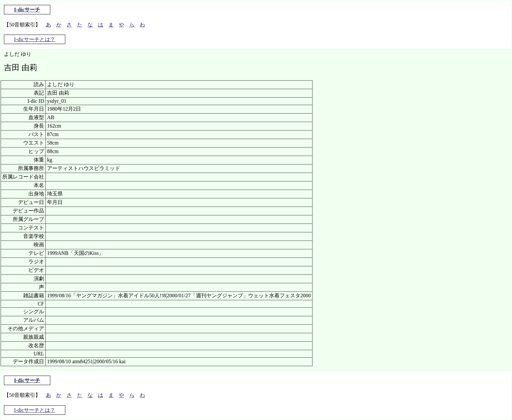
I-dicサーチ (27, 10)
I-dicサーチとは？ (35, 39)
